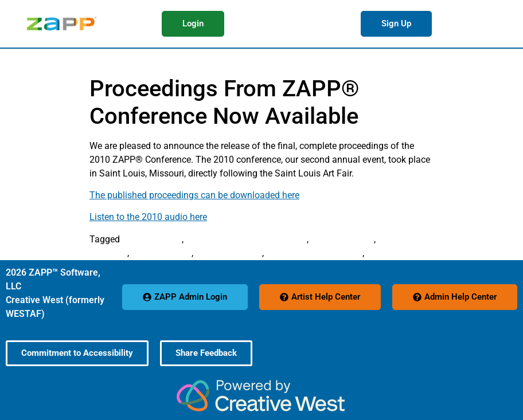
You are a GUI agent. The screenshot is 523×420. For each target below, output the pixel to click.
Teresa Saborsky (400, 253)
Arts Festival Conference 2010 (246, 239)
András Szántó (152, 239)
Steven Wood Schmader (314, 253)
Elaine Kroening (342, 239)
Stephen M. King (229, 253)
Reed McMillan (161, 253)
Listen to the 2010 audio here (148, 217)
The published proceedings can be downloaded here (194, 195)
